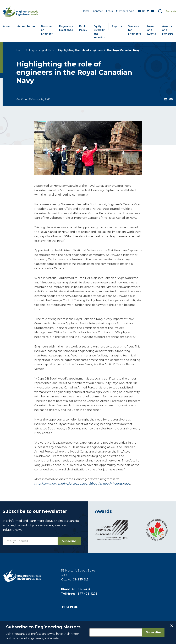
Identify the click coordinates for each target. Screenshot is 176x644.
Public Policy (83, 28)
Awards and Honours (168, 30)
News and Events (152, 30)
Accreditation (26, 26)
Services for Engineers (134, 30)
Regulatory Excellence (66, 28)
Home (20, 50)
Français (171, 11)
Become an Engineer (47, 30)
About (7, 26)
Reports (117, 26)
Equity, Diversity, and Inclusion (99, 32)
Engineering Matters (42, 50)
